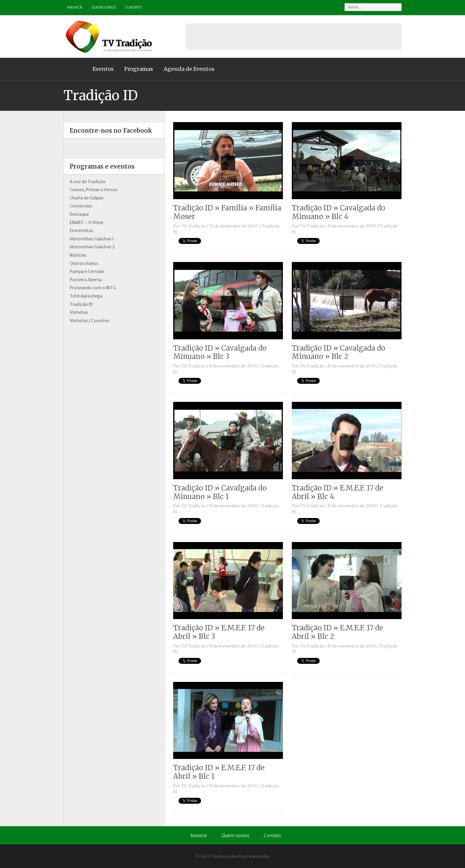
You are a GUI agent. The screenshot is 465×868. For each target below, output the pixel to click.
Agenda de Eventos (189, 69)
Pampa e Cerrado (87, 271)
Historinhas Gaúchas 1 (92, 239)
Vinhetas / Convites (90, 321)
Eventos (103, 69)
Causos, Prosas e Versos (94, 190)
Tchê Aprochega (86, 296)
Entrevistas (81, 231)
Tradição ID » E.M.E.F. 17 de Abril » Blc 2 (337, 632)
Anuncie (75, 7)
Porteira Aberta (86, 280)
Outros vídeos (84, 263)
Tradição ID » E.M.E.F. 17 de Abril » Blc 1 (219, 772)
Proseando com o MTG (93, 288)
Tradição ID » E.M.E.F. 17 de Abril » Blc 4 (337, 492)
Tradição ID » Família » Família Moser (227, 212)
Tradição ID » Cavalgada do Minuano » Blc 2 (339, 352)
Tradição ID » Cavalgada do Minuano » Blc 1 (220, 492)
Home (75, 69)
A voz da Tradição (88, 182)
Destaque (79, 214)
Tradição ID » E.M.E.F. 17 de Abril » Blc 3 (219, 632)
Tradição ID (81, 304)
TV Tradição (194, 226)
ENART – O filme (86, 223)
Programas (139, 69)
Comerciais (81, 206)
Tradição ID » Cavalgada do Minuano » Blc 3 (220, 352)
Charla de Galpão (87, 198)
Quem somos (104, 7)
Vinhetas (79, 312)
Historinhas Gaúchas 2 (92, 247)
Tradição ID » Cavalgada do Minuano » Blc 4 (339, 212)
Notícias (78, 255)
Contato (133, 7)
